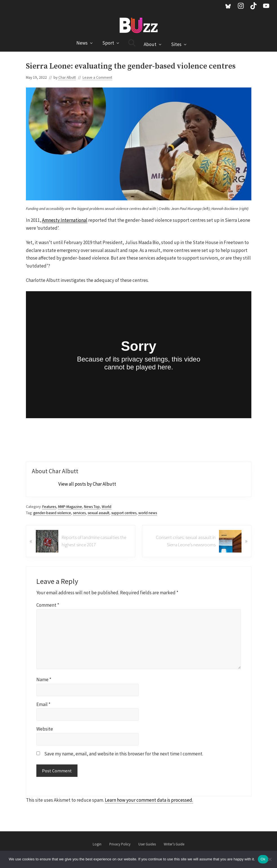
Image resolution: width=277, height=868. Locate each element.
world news (148, 513)
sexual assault (98, 513)
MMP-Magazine (70, 507)
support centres (124, 513)
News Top (92, 507)
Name (44, 680)
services (79, 513)
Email (43, 704)
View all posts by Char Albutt (87, 484)
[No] (270, 859)
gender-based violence (52, 513)
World (107, 507)
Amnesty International (65, 220)
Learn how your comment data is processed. (149, 800)
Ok (263, 859)
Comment (48, 605)
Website (45, 729)
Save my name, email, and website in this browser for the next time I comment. (124, 754)
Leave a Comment (97, 77)
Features (49, 507)
